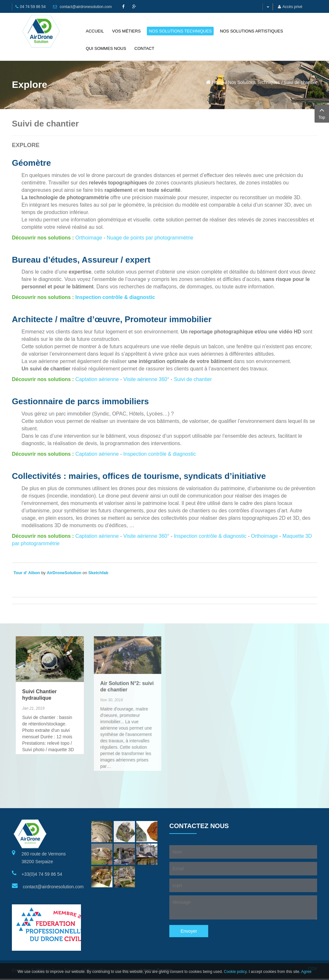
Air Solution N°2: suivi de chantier (127, 665)
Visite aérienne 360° (146, 379)
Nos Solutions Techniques (254, 82)
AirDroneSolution (64, 573)
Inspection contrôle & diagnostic (115, 297)
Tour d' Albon (27, 573)
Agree (306, 972)
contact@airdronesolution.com (86, 7)
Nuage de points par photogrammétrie (150, 238)
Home (218, 82)
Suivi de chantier (300, 82)
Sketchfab (98, 573)
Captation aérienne (97, 379)
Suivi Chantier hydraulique (40, 684)
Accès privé (290, 7)
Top (322, 113)
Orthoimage (89, 238)
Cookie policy (235, 972)
